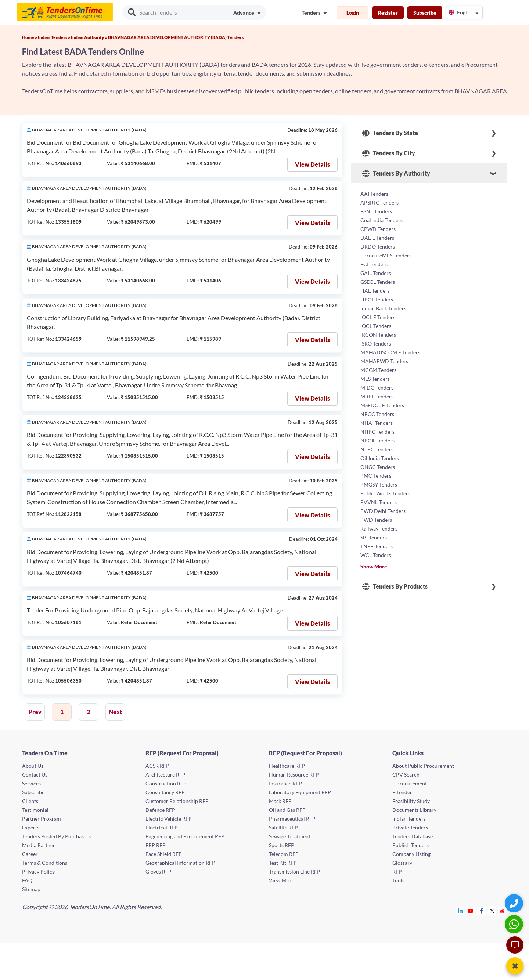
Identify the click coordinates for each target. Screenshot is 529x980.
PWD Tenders (376, 520)
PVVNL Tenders (379, 502)
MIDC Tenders (377, 388)
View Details (312, 164)
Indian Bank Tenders (383, 308)
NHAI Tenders (377, 423)
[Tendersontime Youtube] (471, 911)
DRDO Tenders (378, 247)
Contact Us (35, 775)
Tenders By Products (395, 586)
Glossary (402, 863)
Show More (374, 566)
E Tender (402, 792)
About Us (33, 766)
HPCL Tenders (377, 299)
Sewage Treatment (290, 836)
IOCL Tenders (376, 326)
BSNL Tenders (376, 211)
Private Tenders (410, 827)
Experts (31, 827)
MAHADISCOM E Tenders (390, 352)
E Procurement (410, 783)
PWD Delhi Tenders (383, 511)
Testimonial (35, 810)
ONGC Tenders (378, 467)
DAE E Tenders (377, 238)
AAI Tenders (374, 194)
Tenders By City (389, 153)
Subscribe (425, 13)
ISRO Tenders (376, 343)
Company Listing (411, 854)
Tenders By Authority (396, 173)
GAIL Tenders (376, 273)
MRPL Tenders (377, 396)
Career (30, 854)
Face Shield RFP (164, 854)
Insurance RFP (285, 783)
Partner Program (42, 819)
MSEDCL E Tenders (382, 405)
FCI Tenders (374, 264)
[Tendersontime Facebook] (482, 911)
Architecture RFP (165, 775)
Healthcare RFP (287, 766)
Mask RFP (280, 801)
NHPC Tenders (377, 432)
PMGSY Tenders (379, 484)
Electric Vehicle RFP (169, 819)
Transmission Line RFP (295, 871)
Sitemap (31, 889)
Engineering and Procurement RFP (185, 836)
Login (353, 13)
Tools (398, 880)
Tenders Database (413, 836)
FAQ (27, 880)
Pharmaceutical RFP (292, 819)
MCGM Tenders (378, 370)
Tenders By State (390, 133)
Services (31, 783)
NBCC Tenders (377, 414)
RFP (397, 871)
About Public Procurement (423, 766)
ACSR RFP (157, 766)
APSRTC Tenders (379, 202)
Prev (35, 712)
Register (388, 13)
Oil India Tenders (380, 458)
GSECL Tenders (378, 282)
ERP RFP (156, 845)
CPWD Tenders (378, 229)
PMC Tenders (376, 476)
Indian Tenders (409, 819)
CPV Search (406, 775)
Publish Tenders (411, 845)
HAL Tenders (375, 291)
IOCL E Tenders (378, 317)
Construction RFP (166, 783)
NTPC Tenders (377, 449)
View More (282, 880)
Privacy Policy (38, 871)
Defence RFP (160, 810)
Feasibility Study (411, 801)
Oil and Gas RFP (287, 810)
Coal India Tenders (382, 220)
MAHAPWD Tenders (384, 361)
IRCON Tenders (378, 335)
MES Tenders (375, 379)
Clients (30, 801)
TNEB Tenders (377, 546)
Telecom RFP (284, 854)
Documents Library (414, 810)
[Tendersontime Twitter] (492, 911)
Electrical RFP (162, 827)
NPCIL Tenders (377, 440)
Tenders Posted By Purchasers (56, 836)
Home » (30, 37)
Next (115, 712)
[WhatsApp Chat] (515, 924)
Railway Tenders (379, 529)
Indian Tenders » (54, 37)
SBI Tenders (374, 537)
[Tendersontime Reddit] (502, 911)
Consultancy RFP (165, 792)
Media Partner (39, 845)
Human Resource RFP (294, 775)
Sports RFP (282, 845)
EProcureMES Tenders (386, 255)
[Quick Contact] (515, 903)
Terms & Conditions (45, 863)
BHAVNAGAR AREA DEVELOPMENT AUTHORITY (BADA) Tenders (176, 37)
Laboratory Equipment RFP (300, 792)
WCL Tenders (376, 555)
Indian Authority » (89, 37)
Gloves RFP (159, 871)
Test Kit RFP (283, 863)
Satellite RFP (283, 827)
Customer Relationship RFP (177, 801)
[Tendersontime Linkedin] (460, 911)
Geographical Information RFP (180, 863)
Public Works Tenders (385, 493)
